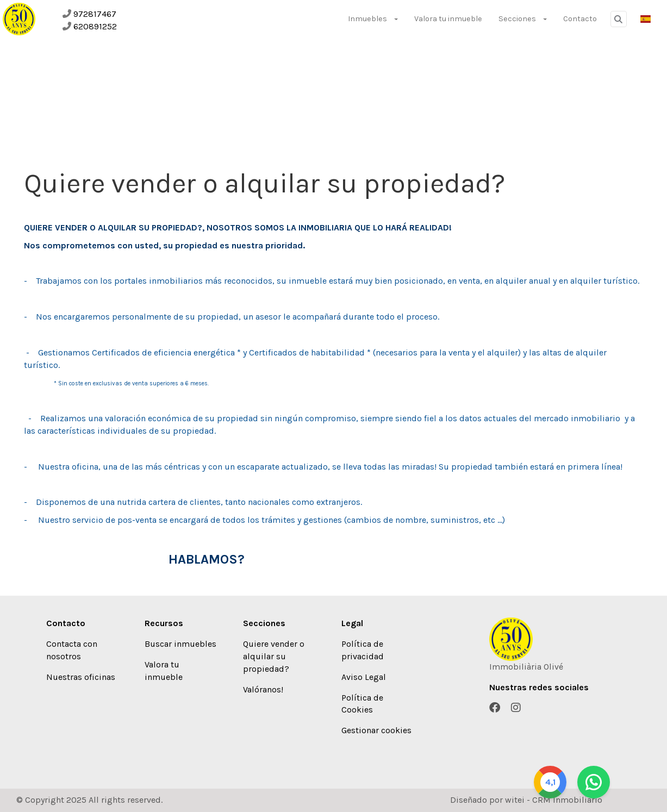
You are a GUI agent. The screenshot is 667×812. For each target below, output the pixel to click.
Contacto (580, 19)
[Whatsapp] (637, 782)
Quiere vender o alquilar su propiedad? (274, 656)
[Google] (594, 782)
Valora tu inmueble (448, 19)
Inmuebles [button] (373, 19)
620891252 (95, 26)
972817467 (95, 14)
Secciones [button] (523, 19)
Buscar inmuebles (180, 644)
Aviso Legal (364, 677)
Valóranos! (263, 689)
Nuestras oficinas (81, 677)
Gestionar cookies (376, 730)
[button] (646, 19)
